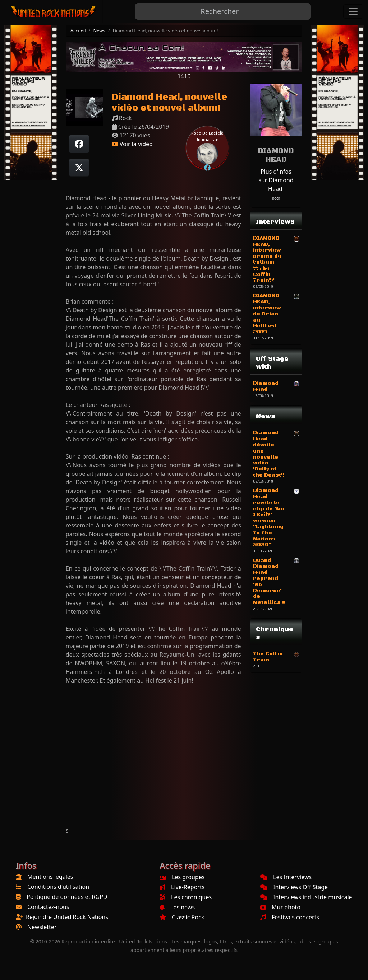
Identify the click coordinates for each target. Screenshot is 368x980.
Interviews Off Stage (294, 887)
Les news (177, 907)
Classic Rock (182, 917)
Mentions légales (50, 877)
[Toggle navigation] (353, 11)
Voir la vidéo (132, 144)
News (99, 31)
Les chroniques (186, 897)
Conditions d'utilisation (58, 887)
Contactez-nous (48, 907)
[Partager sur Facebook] (79, 144)
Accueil (78, 31)
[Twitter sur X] (79, 168)
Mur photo (280, 907)
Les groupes (182, 877)
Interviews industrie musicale (306, 897)
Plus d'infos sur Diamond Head (276, 180)
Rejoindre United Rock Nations (67, 917)
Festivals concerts (290, 917)
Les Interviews (286, 877)
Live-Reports (182, 887)
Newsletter (42, 927)
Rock (276, 198)
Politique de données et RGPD (67, 897)
